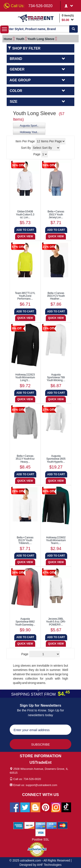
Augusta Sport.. (29, 126)
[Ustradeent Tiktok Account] (66, 807)
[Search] (73, 29)
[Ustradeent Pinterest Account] (46, 807)
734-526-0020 (40, 6)
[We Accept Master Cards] (63, 825)
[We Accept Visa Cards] (40, 832)
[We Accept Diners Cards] (40, 825)
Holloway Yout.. (29, 132)
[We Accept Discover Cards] (29, 825)
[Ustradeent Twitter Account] (25, 807)
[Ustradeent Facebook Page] (15, 807)
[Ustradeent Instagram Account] (56, 807)
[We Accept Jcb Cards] (52, 825)
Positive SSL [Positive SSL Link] (40, 839)
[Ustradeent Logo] (38, 18)
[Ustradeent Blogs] (35, 807)
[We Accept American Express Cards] (18, 825)
